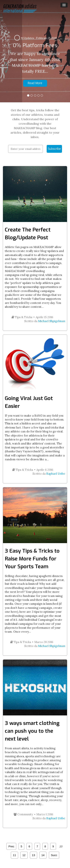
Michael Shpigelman (52, 321)
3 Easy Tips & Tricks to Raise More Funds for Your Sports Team (32, 559)
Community (23, 814)
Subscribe (54, 149)
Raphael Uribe (56, 474)
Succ (54, 855)
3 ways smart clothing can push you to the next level (32, 731)
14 (43, 855)
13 (34, 855)
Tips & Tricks (22, 317)
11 (14, 855)
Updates (28, 38)
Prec (11, 846)
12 (24, 855)
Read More (35, 83)
